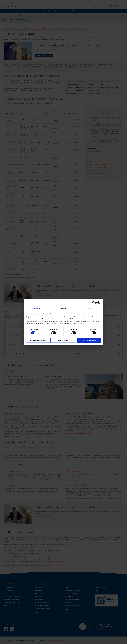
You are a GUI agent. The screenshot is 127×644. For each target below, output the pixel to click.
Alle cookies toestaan (89, 340)
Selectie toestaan (64, 340)
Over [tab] (90, 308)
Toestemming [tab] (37, 308)
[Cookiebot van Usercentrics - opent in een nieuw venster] (94, 302)
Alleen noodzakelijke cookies (38, 340)
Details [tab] (64, 308)
